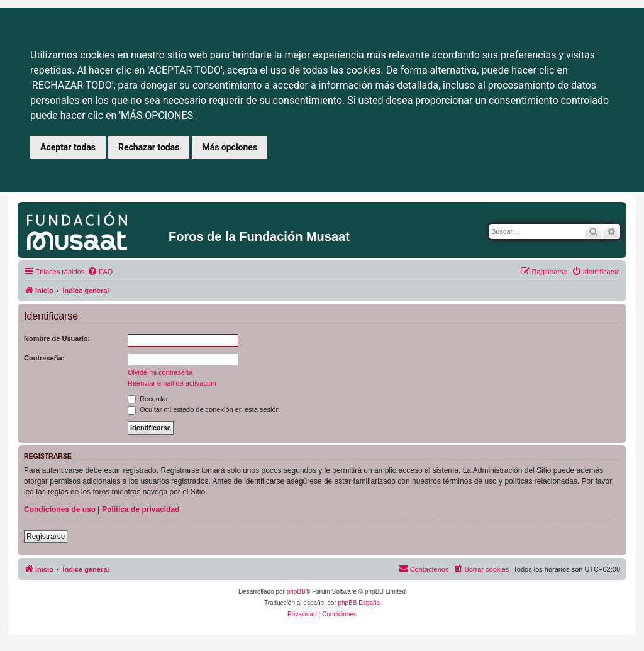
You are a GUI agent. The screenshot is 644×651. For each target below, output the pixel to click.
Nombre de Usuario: (57, 338)
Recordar (148, 399)
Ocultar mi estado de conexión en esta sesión (204, 409)
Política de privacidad (141, 509)
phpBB (296, 592)
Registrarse (46, 537)
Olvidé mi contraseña (160, 372)
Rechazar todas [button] (149, 147)
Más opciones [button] (230, 147)
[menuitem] (100, 272)
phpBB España (359, 603)
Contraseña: (44, 358)
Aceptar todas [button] (68, 147)
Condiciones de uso (60, 509)
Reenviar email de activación (172, 383)
